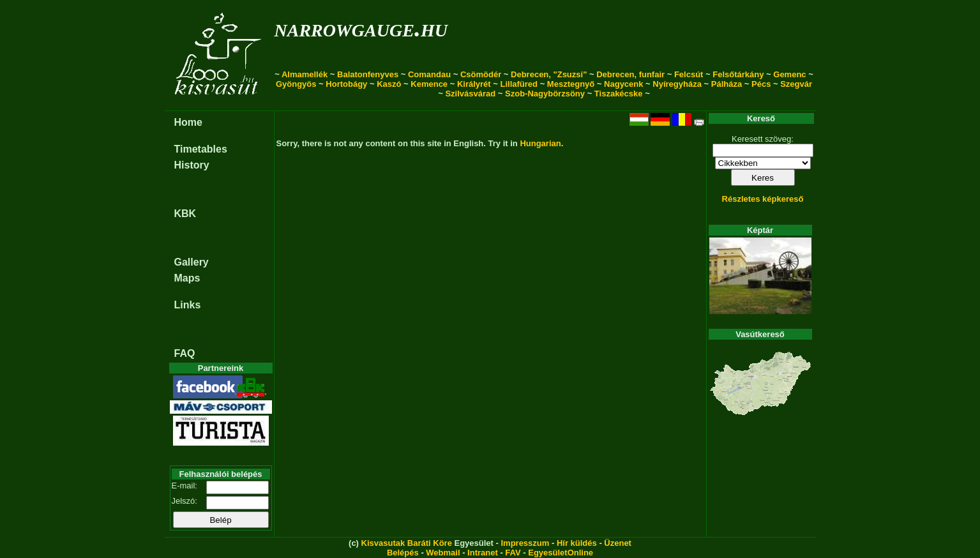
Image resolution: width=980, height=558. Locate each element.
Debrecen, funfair (630, 74)
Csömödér (481, 74)
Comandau (429, 74)
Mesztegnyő (571, 84)
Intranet (483, 553)
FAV (513, 553)
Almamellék (305, 74)
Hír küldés (577, 543)
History (192, 165)
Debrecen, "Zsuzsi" (549, 74)
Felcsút (689, 74)
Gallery (192, 262)
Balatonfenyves (368, 74)
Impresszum (525, 543)
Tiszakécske (619, 94)
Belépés (403, 553)
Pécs (761, 84)
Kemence (429, 84)
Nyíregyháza (677, 84)
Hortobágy (346, 84)
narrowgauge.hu (361, 28)
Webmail (443, 553)
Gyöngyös (296, 84)
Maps (187, 278)
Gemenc (789, 74)
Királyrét (474, 84)
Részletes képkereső (763, 199)
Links (188, 305)
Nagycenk (623, 84)
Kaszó (389, 84)
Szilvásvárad (470, 94)
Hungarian (540, 143)
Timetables (201, 149)
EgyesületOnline (561, 553)
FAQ (185, 353)
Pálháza (727, 84)
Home (188, 122)
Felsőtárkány (738, 74)
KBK (185, 214)
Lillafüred (519, 84)
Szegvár (796, 84)
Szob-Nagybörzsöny (545, 94)
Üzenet (618, 543)
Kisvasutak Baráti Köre (407, 543)
